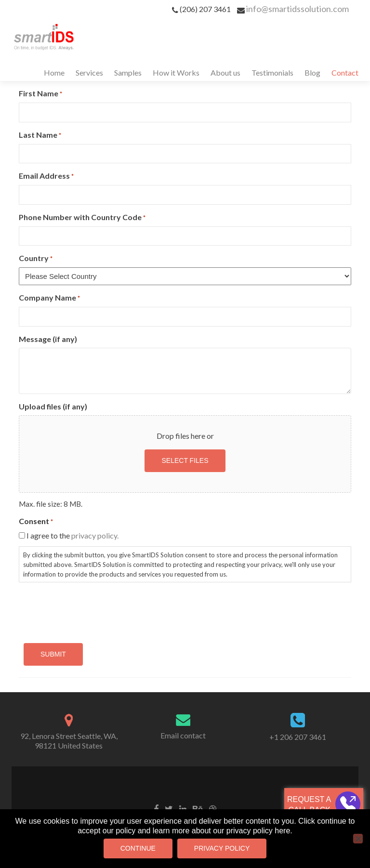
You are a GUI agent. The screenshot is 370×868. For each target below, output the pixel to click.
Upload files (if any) (53, 406)
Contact (345, 72)
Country (36, 258)
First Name (40, 94)
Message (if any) (48, 339)
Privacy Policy (222, 848)
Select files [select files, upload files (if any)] (185, 460)
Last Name (40, 135)
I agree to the (73, 535)
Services (89, 72)
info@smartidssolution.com (297, 9)
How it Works (176, 72)
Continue (138, 848)
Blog (312, 72)
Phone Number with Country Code (82, 217)
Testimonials (272, 72)
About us (225, 72)
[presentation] (92, 609)
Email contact (183, 735)
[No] (358, 839)
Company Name (49, 298)
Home (54, 72)
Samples (128, 72)
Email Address (46, 176)
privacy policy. (95, 535)
